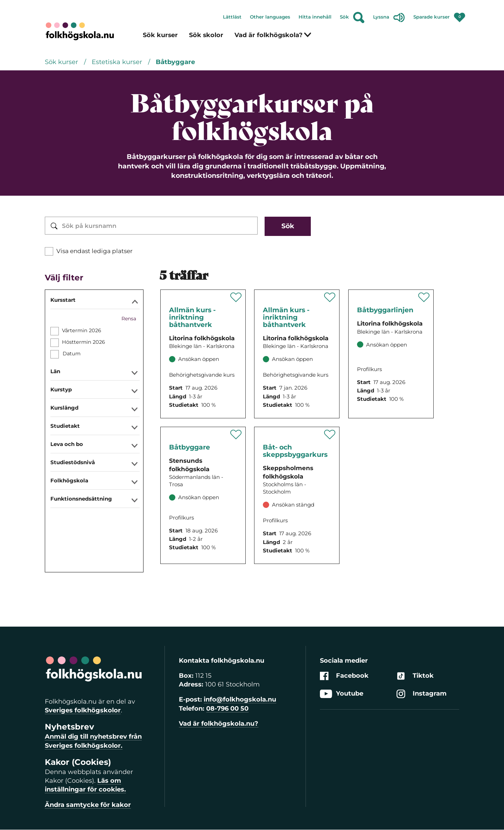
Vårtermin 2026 (82, 330)
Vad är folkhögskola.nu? (219, 724)
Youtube (342, 694)
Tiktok (415, 676)
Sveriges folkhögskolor (83, 710)
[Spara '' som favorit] (236, 297)
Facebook (344, 676)
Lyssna (389, 18)
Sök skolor (206, 35)
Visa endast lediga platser (94, 251)
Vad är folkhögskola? (273, 35)
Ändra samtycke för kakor (88, 805)
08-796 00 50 (227, 709)
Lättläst (232, 17)
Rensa (129, 319)
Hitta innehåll (315, 17)
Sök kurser (160, 35)
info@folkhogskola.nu (240, 699)
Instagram (422, 694)
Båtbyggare (175, 62)
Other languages (270, 17)
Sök (352, 18)
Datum (71, 354)
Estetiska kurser (118, 62)
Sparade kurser (439, 15)
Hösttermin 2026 (83, 342)
